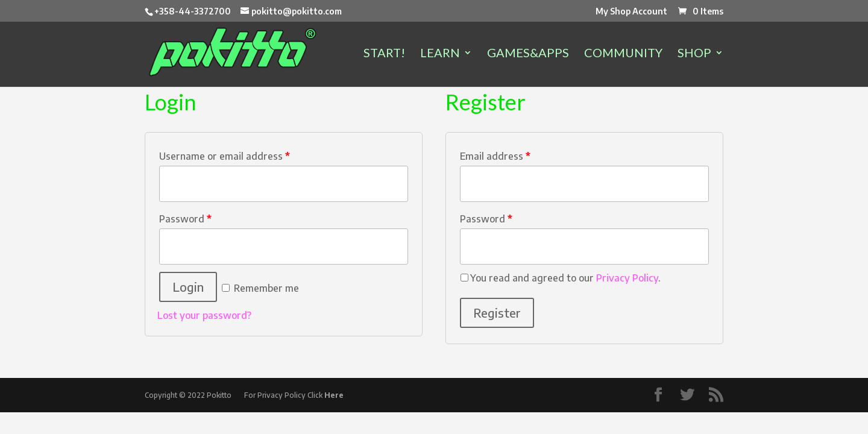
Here (334, 395)
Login (188, 287)
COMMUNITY (623, 54)
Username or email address (225, 156)
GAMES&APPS (528, 54)
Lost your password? (204, 315)
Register (497, 313)
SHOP (694, 54)
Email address (495, 156)
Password (185, 219)
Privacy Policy (627, 278)
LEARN (440, 54)
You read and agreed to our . (565, 278)
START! (384, 54)
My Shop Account (631, 12)
